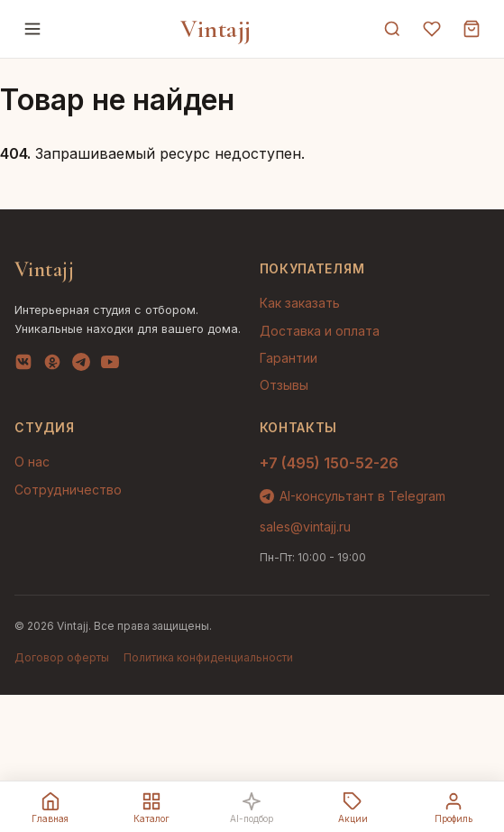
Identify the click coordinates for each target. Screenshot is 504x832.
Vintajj (216, 29)
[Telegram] (81, 365)
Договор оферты (62, 657)
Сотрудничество (68, 490)
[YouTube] (110, 365)
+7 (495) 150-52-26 (329, 463)
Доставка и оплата (320, 331)
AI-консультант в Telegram (353, 496)
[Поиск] (392, 29)
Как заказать (300, 303)
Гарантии (289, 358)
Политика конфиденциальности (208, 657)
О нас (32, 462)
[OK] (52, 365)
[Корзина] (472, 29)
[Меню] (32, 29)
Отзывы (284, 385)
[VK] (23, 365)
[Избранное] (432, 29)
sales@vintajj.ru (305, 527)
